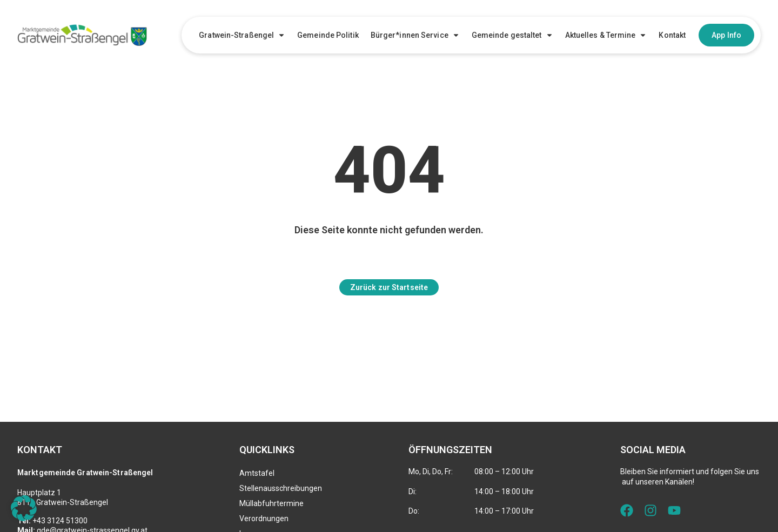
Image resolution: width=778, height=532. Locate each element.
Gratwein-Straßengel (242, 35)
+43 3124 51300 (60, 521)
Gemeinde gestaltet (512, 35)
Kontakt (672, 35)
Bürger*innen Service (415, 35)
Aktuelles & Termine (606, 35)
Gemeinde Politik (328, 35)
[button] (24, 508)
